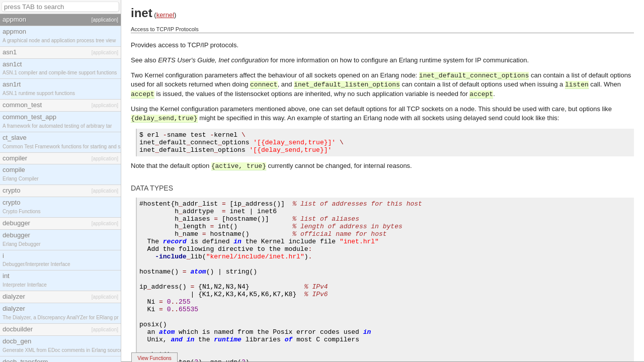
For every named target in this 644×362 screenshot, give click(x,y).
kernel (165, 15)
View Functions (154, 358)
